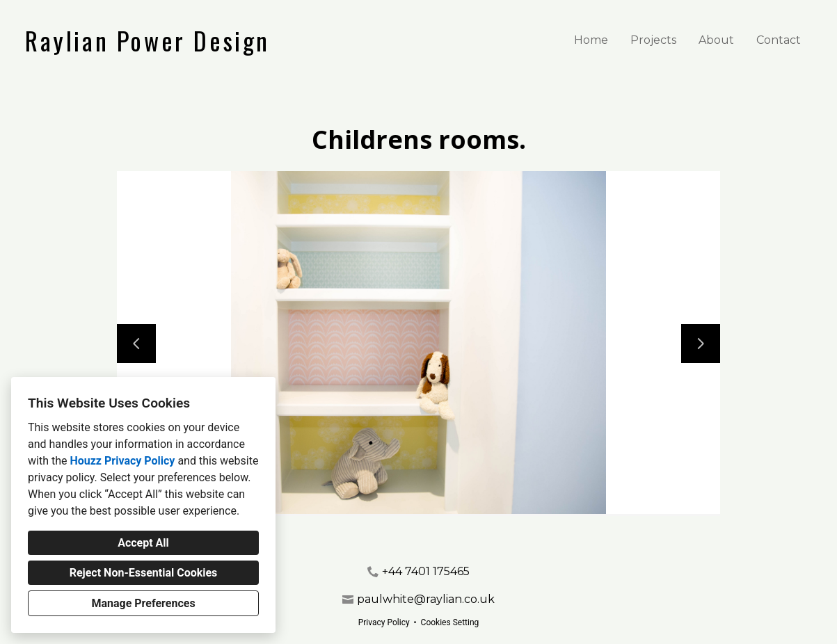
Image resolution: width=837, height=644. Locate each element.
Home (591, 40)
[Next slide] (701, 344)
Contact (779, 40)
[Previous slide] (136, 344)
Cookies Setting (450, 622)
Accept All (143, 543)
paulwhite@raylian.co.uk (426, 599)
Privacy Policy (384, 622)
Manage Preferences (143, 603)
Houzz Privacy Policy (122, 461)
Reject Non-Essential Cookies (144, 573)
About (716, 40)
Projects (653, 40)
